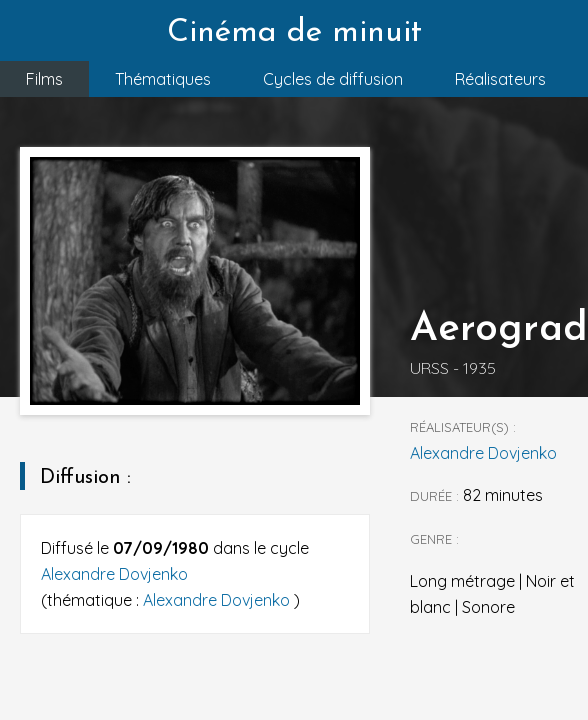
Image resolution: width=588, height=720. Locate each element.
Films (44, 79)
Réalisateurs (500, 79)
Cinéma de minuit (294, 33)
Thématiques (163, 79)
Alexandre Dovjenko (114, 574)
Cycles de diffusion (333, 79)
